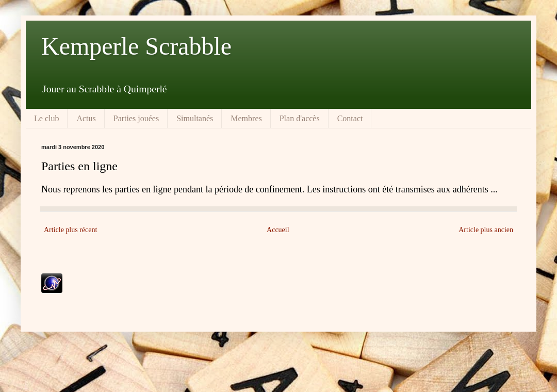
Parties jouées (136, 118)
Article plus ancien (486, 230)
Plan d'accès (300, 118)
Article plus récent (70, 230)
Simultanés (195, 118)
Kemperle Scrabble (136, 46)
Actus (86, 118)
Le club (46, 118)
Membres (246, 118)
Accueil (278, 230)
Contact (350, 118)
